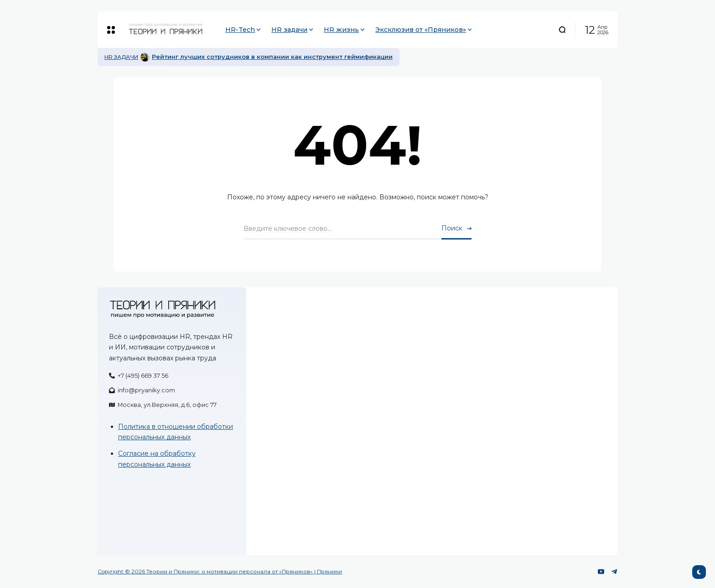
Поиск (452, 228)
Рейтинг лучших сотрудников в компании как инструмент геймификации (272, 57)
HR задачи (121, 57)
